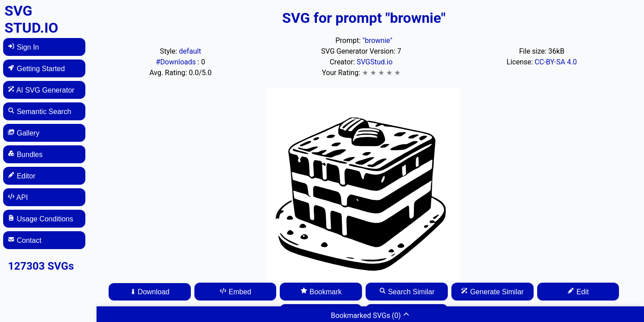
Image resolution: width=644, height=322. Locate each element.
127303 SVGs (41, 266)
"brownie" (377, 40)
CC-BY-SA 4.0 (556, 62)
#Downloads (177, 62)
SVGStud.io (375, 62)
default (190, 51)
